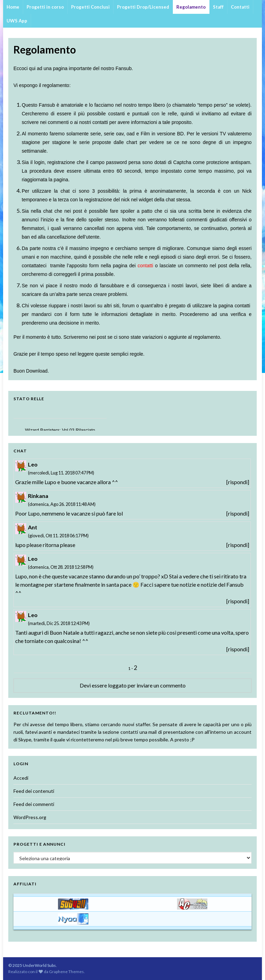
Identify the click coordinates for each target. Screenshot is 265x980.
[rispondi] (238, 482)
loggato (117, 685)
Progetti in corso (45, 7)
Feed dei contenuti (34, 791)
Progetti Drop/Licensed (143, 7)
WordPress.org (30, 817)
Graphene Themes (66, 972)
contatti (242, 306)
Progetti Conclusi (90, 7)
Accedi (21, 778)
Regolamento (191, 7)
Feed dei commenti (34, 804)
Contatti (240, 7)
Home (13, 7)
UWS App (17, 21)
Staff (218, 7)
